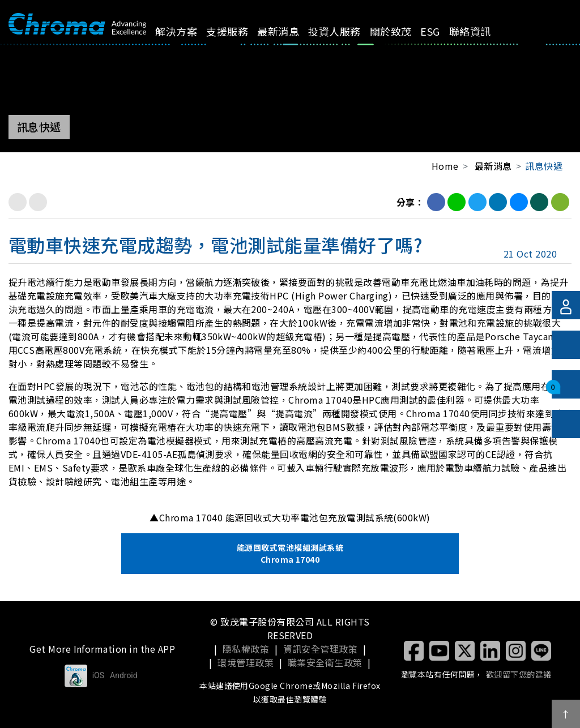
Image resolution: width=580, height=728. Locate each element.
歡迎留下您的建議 (519, 674)
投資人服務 (319, 39)
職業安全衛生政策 (325, 662)
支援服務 (227, 39)
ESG (403, 31)
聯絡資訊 (438, 39)
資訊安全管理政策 (321, 649)
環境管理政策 (246, 662)
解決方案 (184, 39)
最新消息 (270, 39)
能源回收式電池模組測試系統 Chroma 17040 (290, 553)
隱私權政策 (246, 649)
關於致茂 (366, 39)
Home (445, 166)
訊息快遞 (544, 166)
